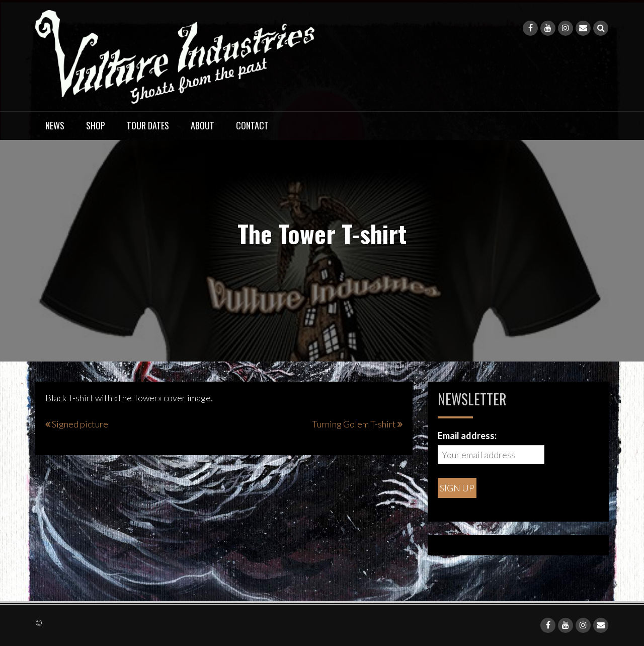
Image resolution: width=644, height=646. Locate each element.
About (203, 125)
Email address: (467, 436)
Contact (252, 125)
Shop (96, 125)
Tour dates (148, 125)
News (55, 125)
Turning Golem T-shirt (354, 424)
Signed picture (80, 424)
